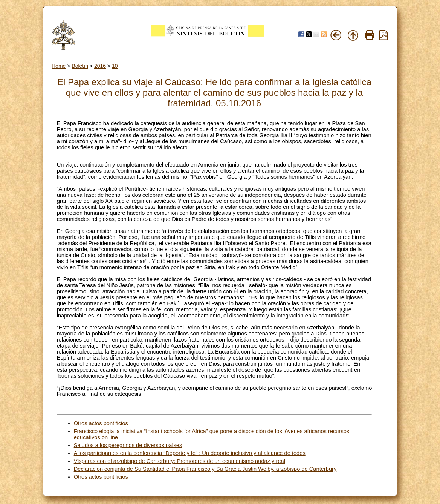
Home (59, 66)
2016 (100, 66)
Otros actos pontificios (101, 423)
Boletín (80, 66)
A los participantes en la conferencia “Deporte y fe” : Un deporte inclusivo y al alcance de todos (190, 453)
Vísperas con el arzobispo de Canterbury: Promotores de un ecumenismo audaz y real (180, 461)
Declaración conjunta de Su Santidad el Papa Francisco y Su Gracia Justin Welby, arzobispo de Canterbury (205, 469)
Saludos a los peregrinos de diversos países (128, 445)
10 (115, 66)
